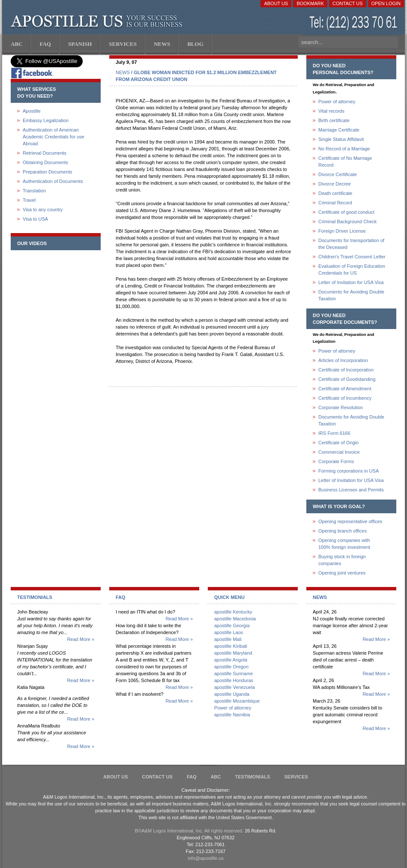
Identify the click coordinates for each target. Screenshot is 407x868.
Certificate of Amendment (345, 389)
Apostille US (98, 21)
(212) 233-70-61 (354, 23)
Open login (386, 3)
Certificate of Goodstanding (347, 379)
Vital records (331, 111)
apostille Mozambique (237, 701)
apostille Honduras (234, 680)
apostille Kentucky (233, 612)
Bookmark (310, 3)
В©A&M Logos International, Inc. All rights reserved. (189, 831)
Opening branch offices (343, 531)
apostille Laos (229, 632)
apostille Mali (228, 639)
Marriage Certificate (339, 130)
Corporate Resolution (341, 407)
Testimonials (253, 777)
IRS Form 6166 (334, 433)
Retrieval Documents (45, 153)
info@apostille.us (206, 858)
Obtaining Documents (45, 162)
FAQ (192, 777)
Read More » (81, 639)
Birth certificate (334, 120)
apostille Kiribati (231, 646)
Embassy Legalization (46, 120)
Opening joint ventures (342, 573)
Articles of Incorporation (343, 360)
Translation (34, 191)
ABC (216, 777)
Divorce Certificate (338, 174)
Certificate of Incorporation (346, 370)
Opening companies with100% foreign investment (344, 544)
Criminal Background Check (347, 221)
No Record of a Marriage (344, 149)
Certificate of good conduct (346, 212)
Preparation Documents (48, 172)
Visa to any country (43, 210)
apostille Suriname (234, 673)
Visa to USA (35, 219)
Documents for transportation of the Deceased (351, 244)
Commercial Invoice (339, 452)
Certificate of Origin (338, 443)
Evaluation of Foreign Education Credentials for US (352, 269)
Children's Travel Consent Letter (352, 257)
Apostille (32, 111)
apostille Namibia (232, 715)
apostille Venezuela (235, 687)
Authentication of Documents (53, 181)
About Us (276, 3)
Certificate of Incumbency (345, 398)
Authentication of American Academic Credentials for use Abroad (54, 137)
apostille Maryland (233, 653)
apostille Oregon (231, 667)
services (296, 777)
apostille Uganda (232, 694)
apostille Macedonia (235, 619)
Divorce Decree (335, 184)
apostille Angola (231, 660)
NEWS (123, 72)
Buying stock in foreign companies (342, 560)
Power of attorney (337, 102)
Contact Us (348, 3)
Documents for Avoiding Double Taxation (351, 295)
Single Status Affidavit (341, 139)
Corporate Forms (336, 461)
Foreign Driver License (342, 231)
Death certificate (335, 193)
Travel (29, 200)
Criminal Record (335, 203)
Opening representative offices (350, 521)
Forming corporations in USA (349, 471)
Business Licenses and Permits (351, 490)
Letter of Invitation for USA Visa (351, 282)
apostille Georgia (232, 626)
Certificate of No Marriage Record (345, 162)
